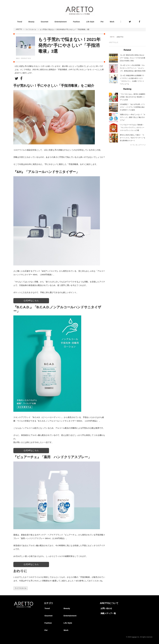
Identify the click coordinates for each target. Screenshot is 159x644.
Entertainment (61, 22)
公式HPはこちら (31, 301)
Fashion (77, 22)
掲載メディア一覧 (108, 613)
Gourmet (44, 22)
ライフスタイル (31, 29)
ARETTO (19, 29)
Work (112, 22)
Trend (20, 22)
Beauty (31, 22)
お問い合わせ (106, 608)
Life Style (90, 22)
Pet (102, 22)
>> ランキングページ (138, 145)
